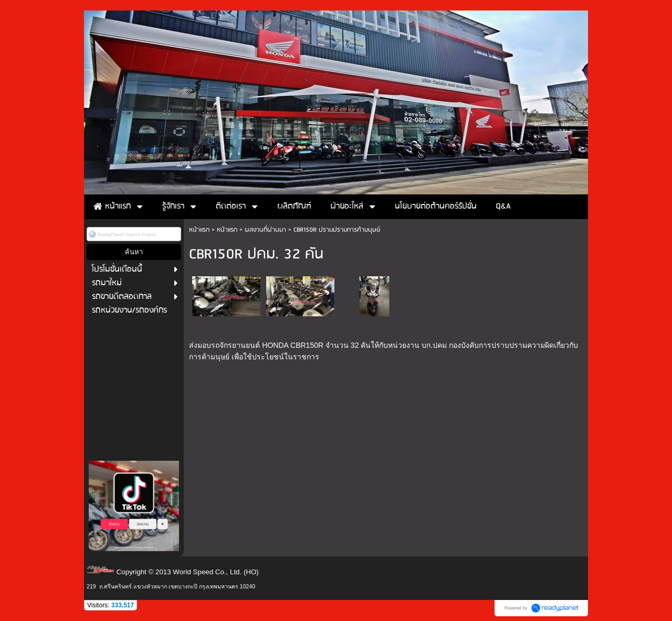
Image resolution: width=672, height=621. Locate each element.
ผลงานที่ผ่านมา (265, 230)
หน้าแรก (199, 230)
